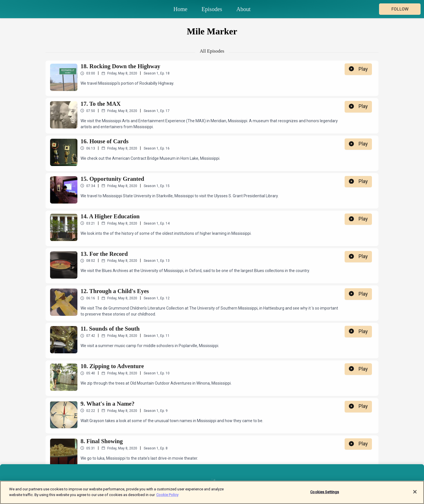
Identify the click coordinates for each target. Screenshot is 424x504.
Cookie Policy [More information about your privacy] (167, 497)
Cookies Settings (325, 494)
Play (358, 69)
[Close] (415, 494)
